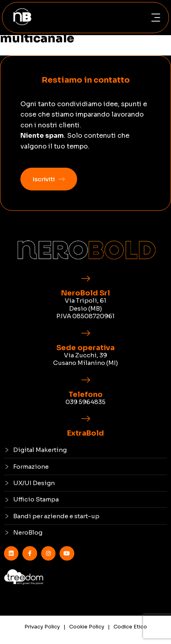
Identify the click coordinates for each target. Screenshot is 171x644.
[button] (156, 18)
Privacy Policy (42, 627)
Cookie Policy (87, 627)
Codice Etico (130, 627)
